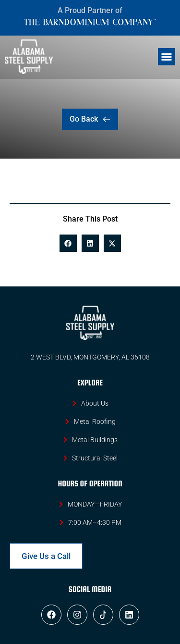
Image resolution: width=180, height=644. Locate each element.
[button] (167, 57)
